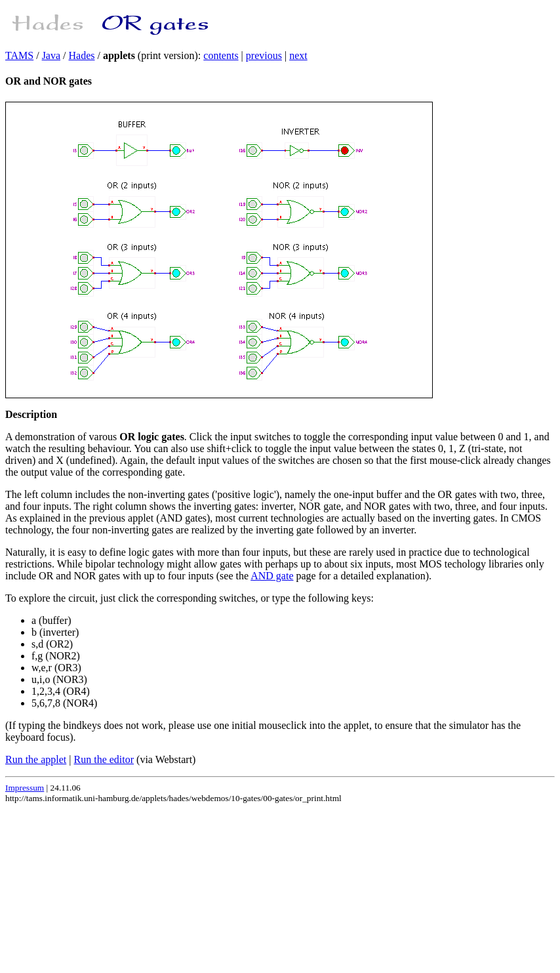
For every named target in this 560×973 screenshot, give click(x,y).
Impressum (25, 788)
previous (264, 55)
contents (221, 55)
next (298, 55)
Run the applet (36, 759)
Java (51, 55)
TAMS (19, 55)
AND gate (272, 576)
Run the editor (104, 759)
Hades (82, 55)
